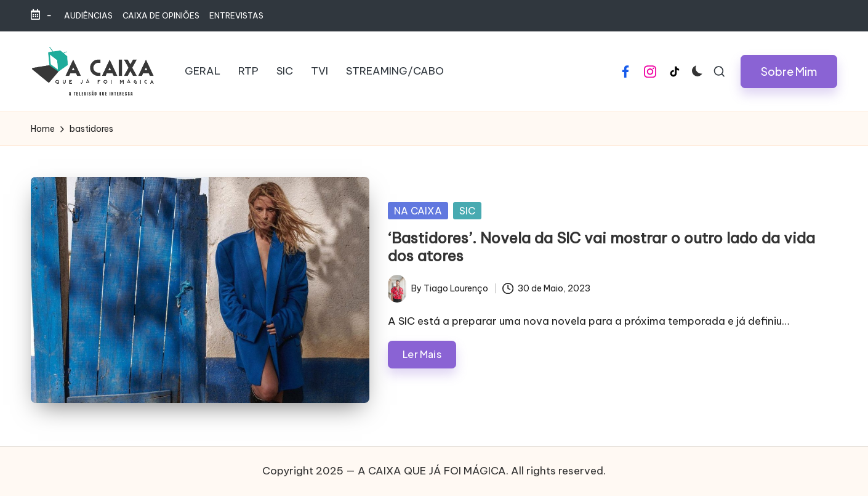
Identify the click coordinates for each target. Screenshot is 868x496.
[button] (789, 71)
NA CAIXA (418, 211)
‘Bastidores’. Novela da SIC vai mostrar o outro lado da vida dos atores (601, 247)
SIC (467, 211)
